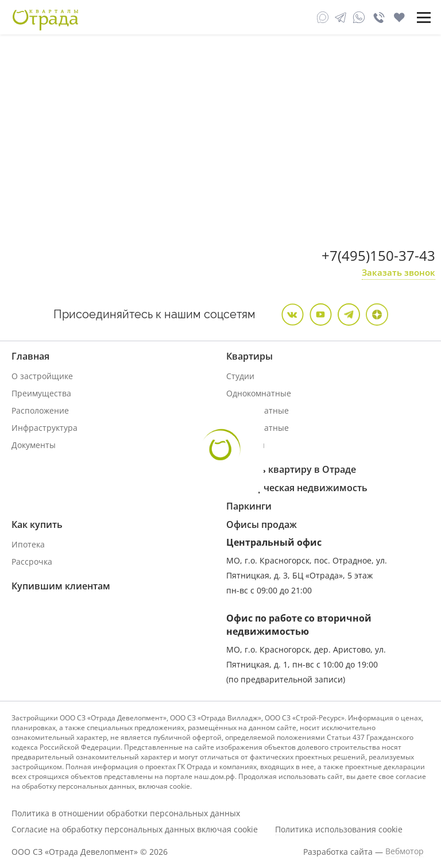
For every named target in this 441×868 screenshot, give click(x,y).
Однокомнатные (259, 393)
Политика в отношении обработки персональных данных (126, 813)
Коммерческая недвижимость (297, 488)
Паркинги (249, 506)
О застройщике (42, 376)
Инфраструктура (45, 428)
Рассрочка (32, 562)
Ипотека (28, 544)
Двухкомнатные (258, 410)
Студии (240, 376)
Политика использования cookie (339, 830)
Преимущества (41, 393)
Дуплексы (245, 445)
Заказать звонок (399, 272)
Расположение (40, 410)
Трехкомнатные (258, 428)
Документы (34, 445)
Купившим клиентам (61, 586)
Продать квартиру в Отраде (291, 469)
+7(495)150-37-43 (378, 255)
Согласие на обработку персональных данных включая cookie (135, 830)
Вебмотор (405, 851)
